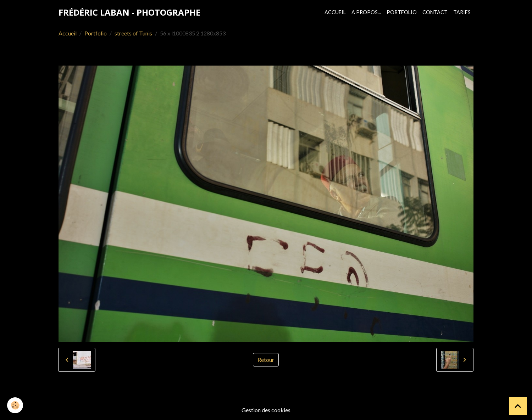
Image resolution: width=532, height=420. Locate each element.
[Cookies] (15, 405)
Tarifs (462, 12)
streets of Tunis (133, 33)
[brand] (129, 12)
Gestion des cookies (266, 410)
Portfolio (402, 12)
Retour (266, 360)
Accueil (335, 12)
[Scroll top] (518, 406)
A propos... (366, 12)
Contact (435, 12)
